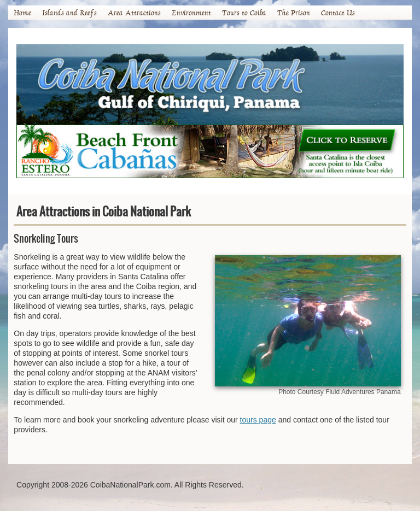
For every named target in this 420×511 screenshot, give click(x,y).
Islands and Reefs (69, 13)
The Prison (294, 13)
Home (22, 13)
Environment (191, 13)
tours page (258, 420)
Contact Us (338, 13)
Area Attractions (134, 13)
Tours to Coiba (244, 13)
